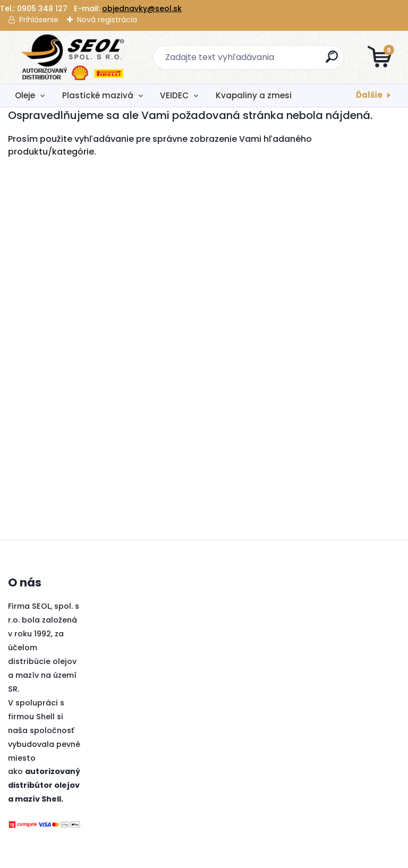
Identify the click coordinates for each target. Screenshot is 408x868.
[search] (332, 61)
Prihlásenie (39, 20)
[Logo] (73, 57)
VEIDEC (174, 95)
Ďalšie (369, 95)
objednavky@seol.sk (142, 8)
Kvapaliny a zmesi (254, 95)
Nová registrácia (107, 20)
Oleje (25, 95)
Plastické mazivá (98, 95)
